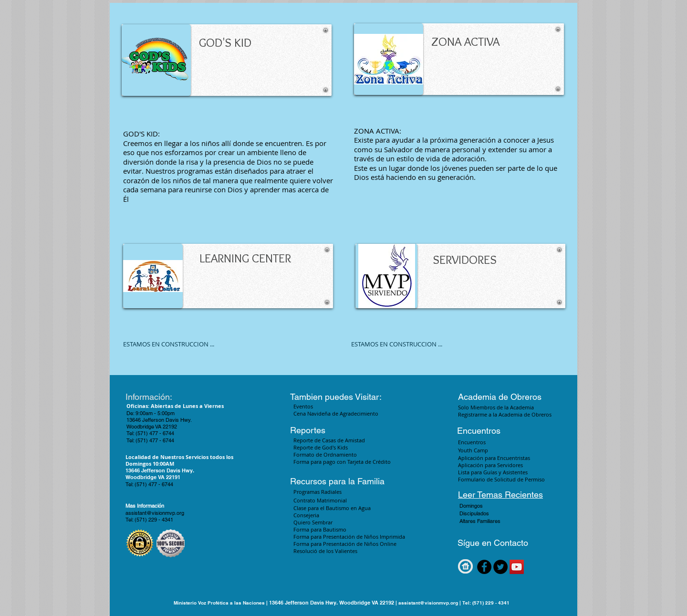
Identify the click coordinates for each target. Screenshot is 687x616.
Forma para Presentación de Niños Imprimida (350, 537)
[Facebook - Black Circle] (484, 567)
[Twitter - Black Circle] (500, 567)
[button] (500, 506)
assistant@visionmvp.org (155, 513)
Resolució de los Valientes (325, 551)
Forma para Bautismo (320, 529)
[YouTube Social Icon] (517, 567)
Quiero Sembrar (313, 522)
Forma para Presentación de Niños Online (345, 544)
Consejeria (306, 515)
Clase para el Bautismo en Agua (332, 508)
